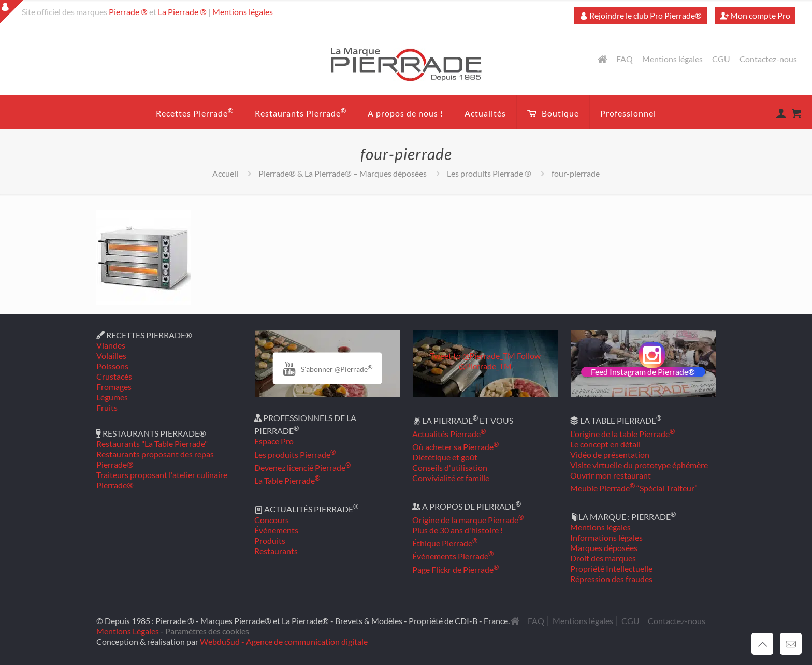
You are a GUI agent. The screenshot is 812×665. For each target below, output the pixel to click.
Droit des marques (603, 558)
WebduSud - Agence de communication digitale (284, 641)
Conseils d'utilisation (450, 467)
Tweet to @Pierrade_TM (473, 356)
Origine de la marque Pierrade (468, 520)
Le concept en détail (605, 444)
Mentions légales (243, 12)
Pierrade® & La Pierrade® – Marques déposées (343, 173)
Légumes (112, 397)
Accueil (225, 173)
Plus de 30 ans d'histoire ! (458, 530)
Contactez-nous (768, 59)
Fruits (107, 407)
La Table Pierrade (287, 480)
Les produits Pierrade (295, 454)
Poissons (112, 366)
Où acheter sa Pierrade (455, 447)
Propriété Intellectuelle (611, 568)
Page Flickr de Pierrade (455, 569)
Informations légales (606, 537)
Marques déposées (604, 548)
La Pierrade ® (182, 12)
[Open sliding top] (12, 12)
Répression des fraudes (611, 579)
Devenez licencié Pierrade (302, 467)
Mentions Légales (128, 631)
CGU (721, 59)
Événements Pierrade (453, 556)
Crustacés (114, 376)
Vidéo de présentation (610, 454)
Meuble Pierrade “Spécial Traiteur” (634, 488)
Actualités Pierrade (449, 434)
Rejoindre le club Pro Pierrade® (641, 15)
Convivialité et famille (451, 478)
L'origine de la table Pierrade (622, 434)
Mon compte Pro (755, 15)
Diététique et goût (445, 457)
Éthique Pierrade (445, 543)
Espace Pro (274, 441)
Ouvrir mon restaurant (611, 475)
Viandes (111, 345)
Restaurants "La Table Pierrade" (152, 444)
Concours (272, 520)
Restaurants (276, 551)
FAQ (625, 59)
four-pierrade (576, 173)
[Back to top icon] (762, 644)
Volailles (111, 356)
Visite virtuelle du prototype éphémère (639, 465)
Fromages (114, 387)
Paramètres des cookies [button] (207, 631)
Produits (270, 540)
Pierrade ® (128, 12)
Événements (276, 530)
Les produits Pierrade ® (489, 173)
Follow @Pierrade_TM (500, 361)
